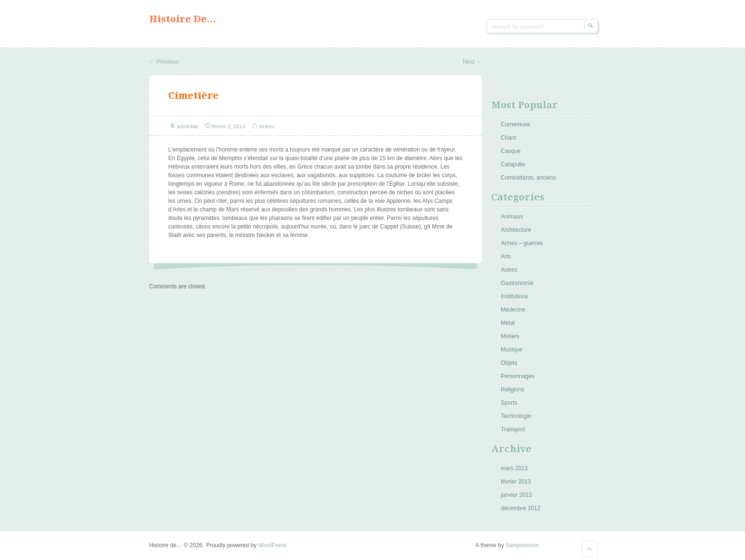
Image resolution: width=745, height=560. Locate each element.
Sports (509, 403)
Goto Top (590, 549)
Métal (508, 323)
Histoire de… (183, 19)
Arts (506, 256)
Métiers (510, 336)
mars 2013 (514, 468)
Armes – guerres (522, 243)
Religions (512, 389)
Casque (511, 151)
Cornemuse (516, 124)
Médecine (513, 310)
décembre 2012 (521, 508)
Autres (267, 126)
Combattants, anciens (528, 178)
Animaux (512, 217)
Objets (509, 363)
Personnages (518, 376)
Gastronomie (517, 283)
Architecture (516, 230)
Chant (508, 138)
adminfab (187, 126)
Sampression (522, 545)
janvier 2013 (516, 495)
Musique (511, 350)
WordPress (272, 545)
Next (472, 62)
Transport (513, 429)
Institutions (514, 296)
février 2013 (516, 482)
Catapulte (513, 164)
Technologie (516, 416)
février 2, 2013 (228, 126)
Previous (164, 62)
